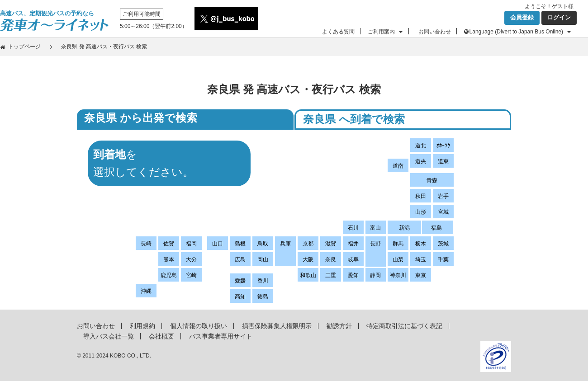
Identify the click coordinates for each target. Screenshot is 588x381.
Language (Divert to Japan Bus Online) (516, 32)
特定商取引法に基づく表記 (404, 326)
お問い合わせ (435, 32)
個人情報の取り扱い (199, 326)
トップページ (24, 47)
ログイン (559, 17)
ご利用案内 (381, 32)
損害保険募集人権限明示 (277, 326)
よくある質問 (338, 32)
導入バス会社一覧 (109, 336)
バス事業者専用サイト (221, 336)
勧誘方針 (339, 326)
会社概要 (161, 336)
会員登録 (522, 17)
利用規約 (142, 326)
